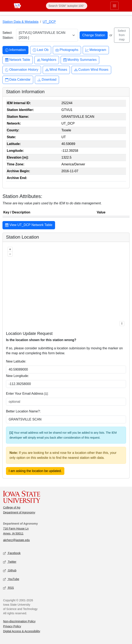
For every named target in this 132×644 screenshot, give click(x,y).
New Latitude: (16, 361)
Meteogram (96, 50)
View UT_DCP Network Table (29, 225)
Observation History (22, 70)
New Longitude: (17, 376)
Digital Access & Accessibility (22, 631)
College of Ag (12, 507)
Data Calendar (18, 80)
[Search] (67, 6)
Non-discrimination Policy (19, 621)
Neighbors (47, 60)
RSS (8, 588)
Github (10, 570)
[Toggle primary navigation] (114, 6)
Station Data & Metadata (20, 22)
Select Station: (8, 35)
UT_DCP (49, 22)
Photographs (67, 50)
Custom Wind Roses (91, 70)
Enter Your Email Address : (27, 394)
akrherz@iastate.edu (16, 540)
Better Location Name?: (23, 411)
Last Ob (41, 50)
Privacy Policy (12, 626)
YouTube (11, 579)
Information (15, 50)
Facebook (12, 553)
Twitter (10, 562)
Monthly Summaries (80, 60)
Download (47, 80)
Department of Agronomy (19, 512)
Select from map (122, 35)
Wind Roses (56, 70)
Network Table (18, 60)
